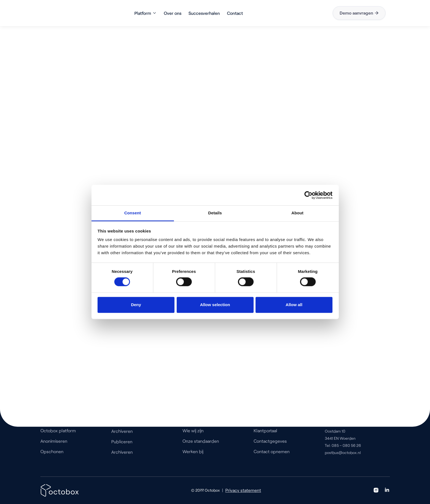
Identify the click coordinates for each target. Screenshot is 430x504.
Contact (235, 13)
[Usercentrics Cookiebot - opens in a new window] (308, 195)
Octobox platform (58, 430)
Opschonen (52, 451)
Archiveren (122, 431)
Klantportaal (265, 430)
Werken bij (193, 451)
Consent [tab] (133, 213)
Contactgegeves (270, 441)
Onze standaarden (201, 441)
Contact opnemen (272, 451)
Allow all (294, 305)
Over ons (173, 13)
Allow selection (215, 305)
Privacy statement (243, 490)
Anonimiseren (54, 441)
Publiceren (122, 441)
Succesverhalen (204, 13)
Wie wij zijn (193, 430)
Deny (136, 305)
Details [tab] (215, 213)
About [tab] (298, 213)
